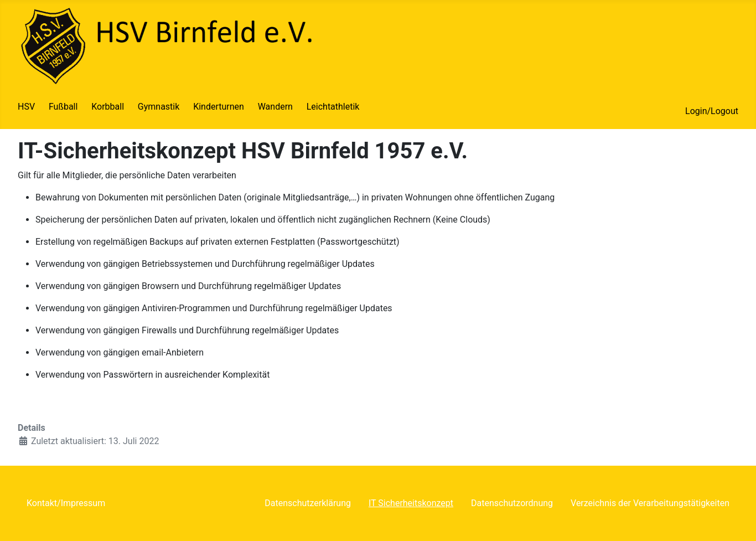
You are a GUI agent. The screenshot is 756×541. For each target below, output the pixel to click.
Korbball (108, 107)
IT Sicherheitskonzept (411, 503)
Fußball (63, 107)
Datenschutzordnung (512, 503)
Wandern (275, 107)
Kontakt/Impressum (66, 503)
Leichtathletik (333, 107)
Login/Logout (712, 111)
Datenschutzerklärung (308, 503)
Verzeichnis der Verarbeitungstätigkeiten (650, 503)
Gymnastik (159, 107)
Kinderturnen (219, 107)
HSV (26, 107)
